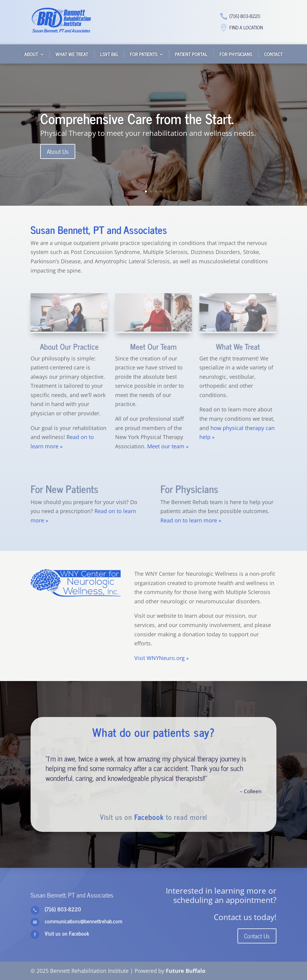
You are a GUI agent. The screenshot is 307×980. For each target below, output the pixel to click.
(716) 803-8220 (245, 16)
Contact (273, 54)
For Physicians (236, 54)
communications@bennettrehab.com (83, 921)
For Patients (144, 54)
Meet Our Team (153, 346)
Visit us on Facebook (67, 933)
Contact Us (257, 936)
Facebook (149, 817)
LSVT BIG (109, 54)
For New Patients (64, 489)
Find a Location (246, 27)
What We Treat (72, 54)
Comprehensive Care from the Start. (137, 120)
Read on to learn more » (191, 520)
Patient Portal (191, 54)
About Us (58, 153)
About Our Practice (69, 346)
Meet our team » (168, 446)
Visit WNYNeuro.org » (162, 658)
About (31, 54)
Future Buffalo (186, 971)
